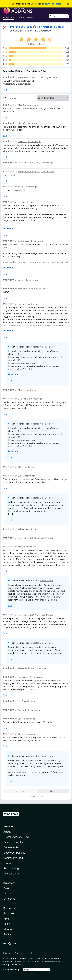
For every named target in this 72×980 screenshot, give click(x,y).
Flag (5, 90)
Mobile (7, 893)
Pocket (8, 934)
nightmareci (24, 677)
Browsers (9, 913)
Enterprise (9, 899)
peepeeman (24, 241)
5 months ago (40, 289)
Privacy (7, 953)
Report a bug (11, 868)
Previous (19, 791)
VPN (6, 919)
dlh (19, 734)
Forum (7, 863)
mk (19, 701)
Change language (12, 970)
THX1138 (22, 141)
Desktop (8, 888)
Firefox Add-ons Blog (16, 837)
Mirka (21, 390)
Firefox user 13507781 (29, 615)
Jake (20, 719)
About (7, 832)
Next (53, 791)
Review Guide (11, 874)
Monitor (8, 929)
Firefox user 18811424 (29, 163)
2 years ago (51, 77)
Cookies (18, 953)
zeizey (21, 280)
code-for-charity (23, 31)
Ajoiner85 (23, 710)
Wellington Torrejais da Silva (31, 77)
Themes (21, 18)
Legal (29, 953)
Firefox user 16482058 (29, 171)
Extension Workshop (15, 842)
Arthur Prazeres (25, 289)
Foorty (21, 304)
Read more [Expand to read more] (8, 229)
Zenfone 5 (23, 399)
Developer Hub (12, 847)
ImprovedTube (42, 31)
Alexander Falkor (26, 668)
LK (19, 202)
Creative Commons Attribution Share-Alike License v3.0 (39, 961)
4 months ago (31, 105)
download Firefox (53, 4)
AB (19, 467)
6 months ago (41, 668)
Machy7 (22, 123)
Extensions (9, 18)
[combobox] (59, 16)
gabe (21, 187)
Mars (20, 547)
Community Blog (13, 858)
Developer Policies (14, 853)
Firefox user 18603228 (29, 538)
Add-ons (9, 827)
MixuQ (21, 105)
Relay (7, 924)
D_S (20, 476)
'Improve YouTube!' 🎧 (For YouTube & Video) (37, 27)
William (21, 529)
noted (30, 958)
